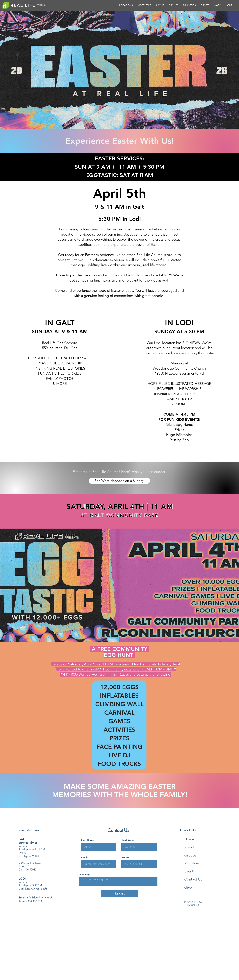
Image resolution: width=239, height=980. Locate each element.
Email (84, 857)
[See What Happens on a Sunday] (119, 481)
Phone (126, 857)
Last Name (128, 840)
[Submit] (119, 893)
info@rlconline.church (40, 898)
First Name (88, 840)
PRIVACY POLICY (193, 902)
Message (85, 874)
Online (22, 853)
